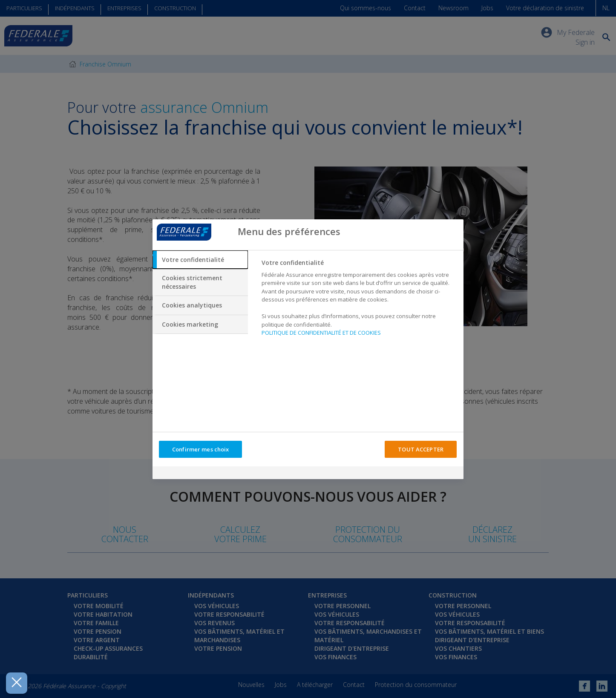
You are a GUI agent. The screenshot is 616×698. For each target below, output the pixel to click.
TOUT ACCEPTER (421, 449)
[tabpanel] (359, 300)
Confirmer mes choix (200, 449)
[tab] (200, 260)
